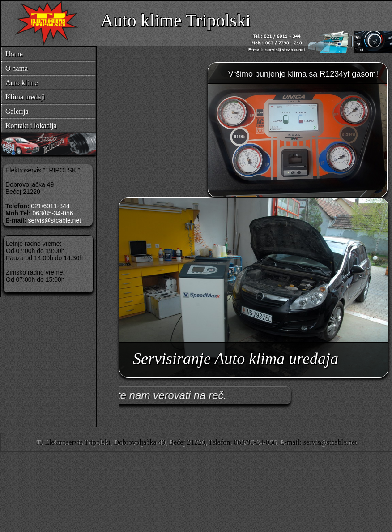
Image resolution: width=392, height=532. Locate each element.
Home (14, 54)
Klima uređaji (25, 97)
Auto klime (21, 83)
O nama (17, 68)
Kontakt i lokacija (31, 126)
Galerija (17, 111)
